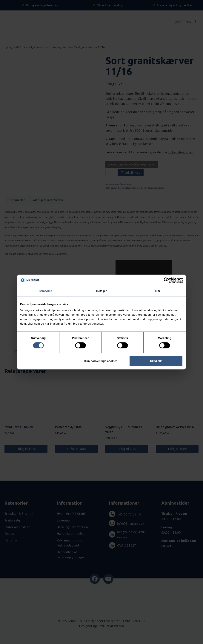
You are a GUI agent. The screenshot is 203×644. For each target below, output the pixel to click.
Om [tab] (157, 291)
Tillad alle (156, 361)
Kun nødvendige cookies (101, 361)
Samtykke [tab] (46, 291)
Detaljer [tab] (101, 291)
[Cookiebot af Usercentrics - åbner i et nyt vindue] (166, 280)
